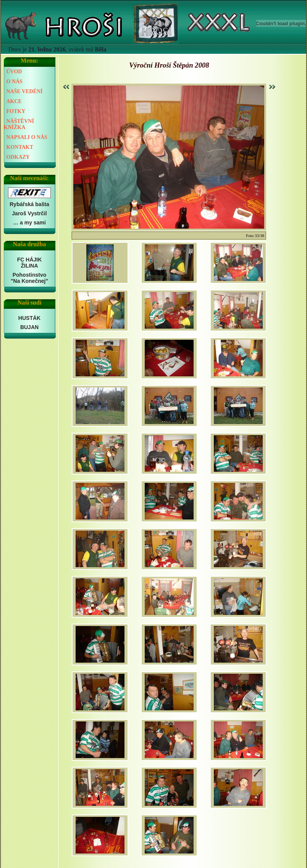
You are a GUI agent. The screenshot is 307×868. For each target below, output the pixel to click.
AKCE (14, 101)
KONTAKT (20, 147)
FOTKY (16, 111)
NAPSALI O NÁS (27, 137)
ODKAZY (18, 157)
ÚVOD (14, 72)
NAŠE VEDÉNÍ (25, 91)
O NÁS (15, 81)
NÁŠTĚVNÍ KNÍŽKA (19, 124)
